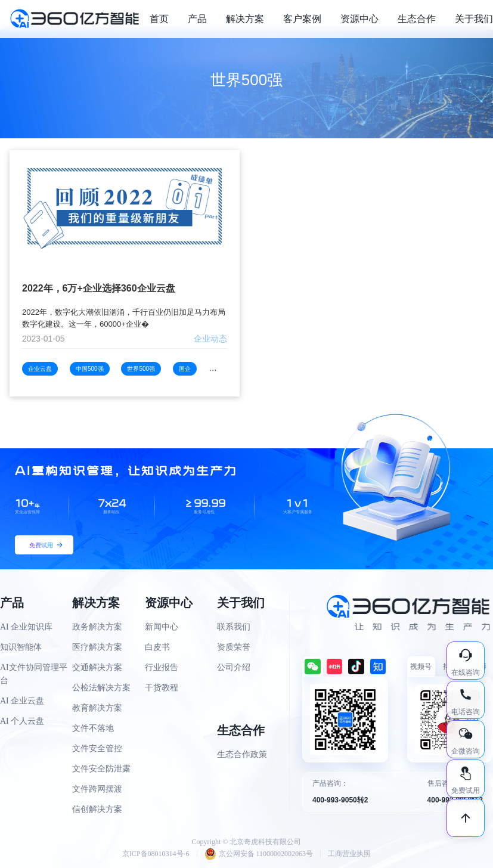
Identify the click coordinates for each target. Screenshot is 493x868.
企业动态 (210, 339)
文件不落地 (93, 728)
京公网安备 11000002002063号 (259, 854)
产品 (197, 19)
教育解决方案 (97, 708)
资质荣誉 (234, 647)
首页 (159, 19)
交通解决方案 (97, 667)
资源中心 (359, 19)
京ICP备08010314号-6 (156, 854)
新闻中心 (162, 627)
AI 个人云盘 (22, 721)
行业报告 (162, 667)
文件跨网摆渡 (97, 789)
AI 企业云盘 (22, 701)
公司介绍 (234, 667)
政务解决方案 (97, 627)
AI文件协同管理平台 (34, 674)
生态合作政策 (242, 754)
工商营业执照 (349, 854)
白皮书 (157, 647)
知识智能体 (21, 647)
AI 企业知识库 (26, 627)
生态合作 (417, 19)
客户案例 (302, 19)
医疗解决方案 (97, 647)
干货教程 (162, 688)
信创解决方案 (97, 809)
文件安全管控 (97, 748)
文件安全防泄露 (101, 769)
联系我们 (234, 627)
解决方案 (245, 19)
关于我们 (474, 19)
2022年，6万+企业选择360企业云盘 (99, 288)
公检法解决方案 (101, 688)
